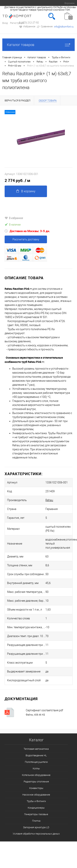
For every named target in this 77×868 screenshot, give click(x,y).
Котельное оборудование (36, 775)
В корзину (26, 191)
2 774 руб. (17, 180)
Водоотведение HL (36, 755)
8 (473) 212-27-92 (29, 23)
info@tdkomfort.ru (64, 27)
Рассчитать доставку (26, 239)
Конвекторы (36, 788)
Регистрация (17, 23)
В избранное (14, 218)
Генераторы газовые (36, 814)
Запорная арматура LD (36, 827)
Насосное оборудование (36, 795)
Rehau (49, 500)
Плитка (36, 821)
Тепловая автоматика (36, 749)
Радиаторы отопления (36, 782)
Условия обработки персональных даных (36, 834)
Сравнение (45, 27)
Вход (5, 23)
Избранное (27, 27)
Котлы (36, 768)
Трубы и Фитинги (36, 801)
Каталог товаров (38, 45)
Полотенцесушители (36, 762)
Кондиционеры (36, 808)
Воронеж (70, 3)
